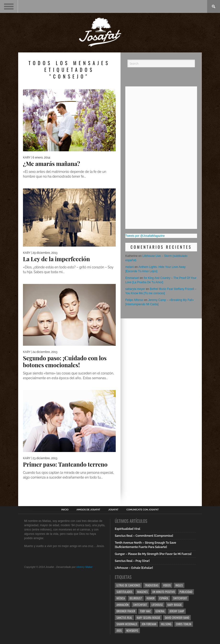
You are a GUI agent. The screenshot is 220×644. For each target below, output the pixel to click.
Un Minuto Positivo (164, 592)
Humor (151, 598)
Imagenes (142, 592)
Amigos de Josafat (88, 510)
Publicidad (186, 592)
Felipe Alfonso (134, 300)
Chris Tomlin (184, 624)
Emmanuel (132, 278)
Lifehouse (157, 605)
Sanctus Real (124, 618)
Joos (119, 630)
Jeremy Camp (177, 611)
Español (164, 598)
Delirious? (136, 598)
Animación (123, 605)
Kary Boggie (175, 605)
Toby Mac (145, 611)
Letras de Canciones (128, 585)
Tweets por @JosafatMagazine (145, 236)
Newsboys (132, 630)
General (160, 611)
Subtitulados (124, 592)
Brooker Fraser (126, 611)
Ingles (179, 585)
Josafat (113, 510)
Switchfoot (180, 598)
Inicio (65, 510)
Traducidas (152, 585)
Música (121, 598)
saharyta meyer (135, 289)
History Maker (84, 567)
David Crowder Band (177, 618)
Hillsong (166, 624)
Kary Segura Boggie (148, 618)
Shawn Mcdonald (127, 624)
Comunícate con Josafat (143, 510)
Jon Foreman (149, 624)
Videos (167, 585)
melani (129, 267)
